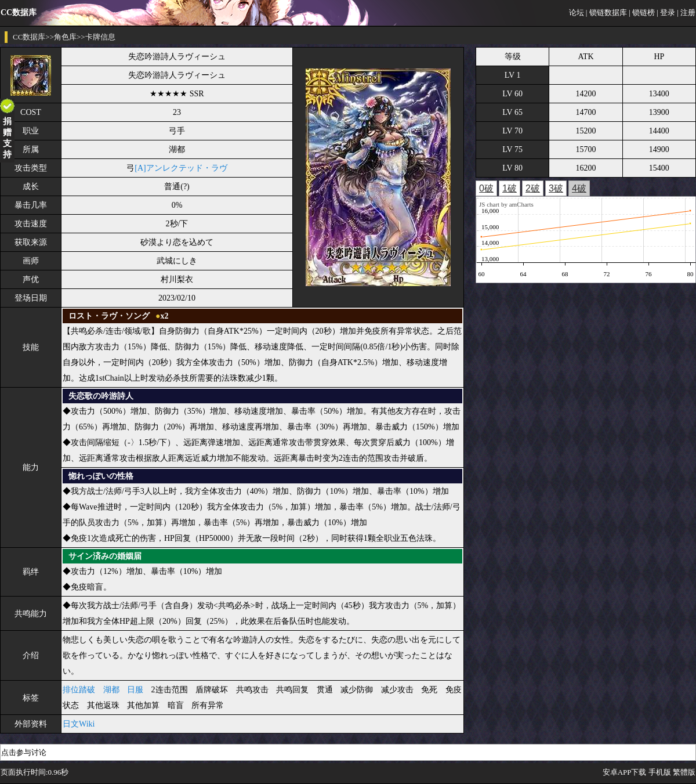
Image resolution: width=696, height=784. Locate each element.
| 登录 (666, 12)
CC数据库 (29, 37)
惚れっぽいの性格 (101, 476)
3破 (556, 188)
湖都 (111, 690)
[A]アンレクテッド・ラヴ (181, 168)
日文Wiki (79, 724)
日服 (135, 690)
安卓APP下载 (625, 772)
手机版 (660, 772)
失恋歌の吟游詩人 (101, 396)
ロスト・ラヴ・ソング (109, 316)
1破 (510, 188)
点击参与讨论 (24, 752)
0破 (486, 188)
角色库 (65, 37)
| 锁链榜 (642, 12)
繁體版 (684, 772)
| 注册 (686, 12)
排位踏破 (79, 690)
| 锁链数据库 (606, 12)
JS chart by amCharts (506, 204)
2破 (533, 188)
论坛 (577, 12)
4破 (579, 188)
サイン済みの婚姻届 (105, 556)
